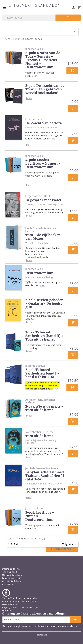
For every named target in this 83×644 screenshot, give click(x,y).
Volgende (70, 544)
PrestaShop (42, 635)
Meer (34, 76)
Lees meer (7, 610)
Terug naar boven (62, 549)
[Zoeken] (29, 18)
